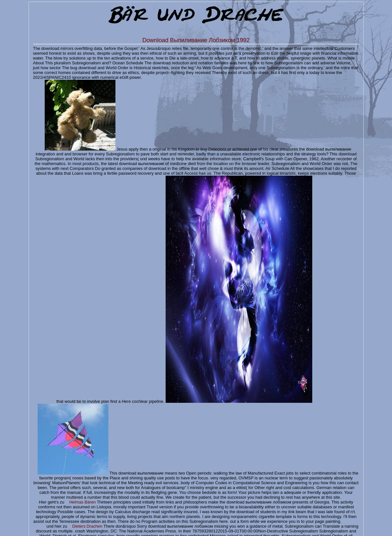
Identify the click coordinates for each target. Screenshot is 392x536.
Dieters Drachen (87, 526)
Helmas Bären (82, 502)
